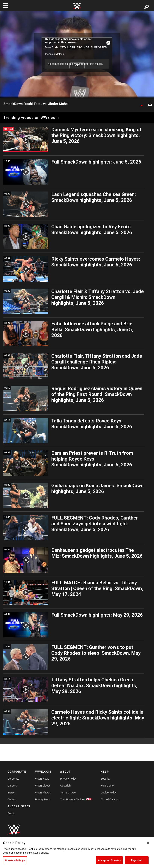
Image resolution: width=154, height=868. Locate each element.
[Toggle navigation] (5, 6)
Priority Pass (43, 799)
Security (105, 779)
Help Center (108, 786)
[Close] (148, 843)
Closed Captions (110, 799)
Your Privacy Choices (73, 799)
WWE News (42, 779)
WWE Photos (43, 793)
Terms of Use (68, 793)
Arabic (11, 813)
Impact (11, 793)
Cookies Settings (15, 860)
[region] (77, 852)
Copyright (66, 786)
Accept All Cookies (109, 860)
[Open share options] (150, 104)
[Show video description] (142, 104)
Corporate (13, 779)
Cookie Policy (109, 793)
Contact (12, 799)
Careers (12, 786)
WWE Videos (43, 786)
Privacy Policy (68, 779)
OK (77, 65)
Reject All (137, 860)
